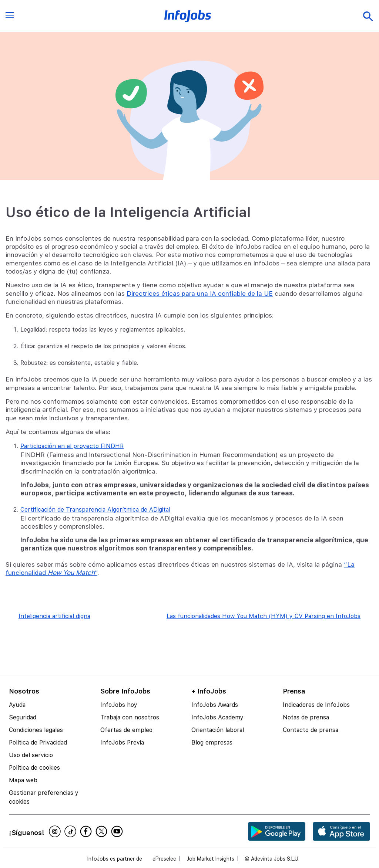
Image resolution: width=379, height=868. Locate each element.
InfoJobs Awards (215, 705)
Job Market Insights (210, 859)
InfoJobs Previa (122, 742)
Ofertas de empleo (126, 730)
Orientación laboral (218, 730)
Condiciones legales (36, 730)
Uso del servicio (31, 755)
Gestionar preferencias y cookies (44, 797)
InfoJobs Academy (217, 717)
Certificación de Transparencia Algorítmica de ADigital (95, 510)
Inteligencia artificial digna (54, 616)
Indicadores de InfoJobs (316, 705)
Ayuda (17, 705)
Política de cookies (34, 768)
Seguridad (23, 717)
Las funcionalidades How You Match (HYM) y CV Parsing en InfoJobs (264, 616)
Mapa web (23, 780)
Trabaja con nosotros (130, 717)
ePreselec (164, 859)
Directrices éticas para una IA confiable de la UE (200, 294)
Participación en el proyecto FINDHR (72, 446)
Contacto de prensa (311, 730)
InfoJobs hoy (119, 705)
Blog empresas (212, 742)
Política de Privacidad (38, 742)
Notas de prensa (306, 717)
